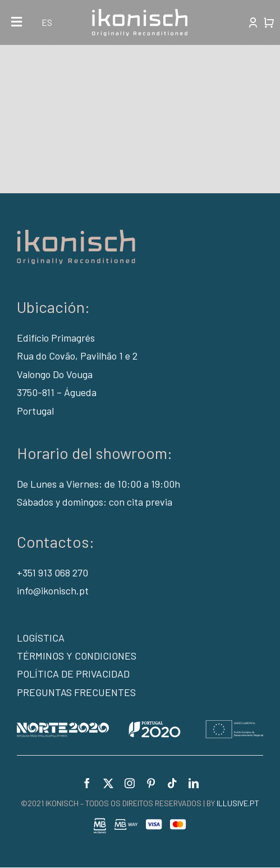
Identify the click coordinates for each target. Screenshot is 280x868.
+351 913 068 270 (52, 572)
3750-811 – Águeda (57, 392)
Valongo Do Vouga (55, 374)
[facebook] (87, 783)
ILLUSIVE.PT (238, 803)
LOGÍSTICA (41, 638)
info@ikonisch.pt (53, 590)
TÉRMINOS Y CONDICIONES (77, 656)
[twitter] (108, 783)
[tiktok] (172, 783)
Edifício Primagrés (56, 338)
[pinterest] (151, 783)
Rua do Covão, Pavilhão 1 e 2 (77, 356)
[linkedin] (194, 783)
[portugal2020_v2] (140, 725)
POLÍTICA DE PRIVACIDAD (73, 674)
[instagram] (130, 783)
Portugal (35, 411)
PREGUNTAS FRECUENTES (76, 692)
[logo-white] (140, 14)
